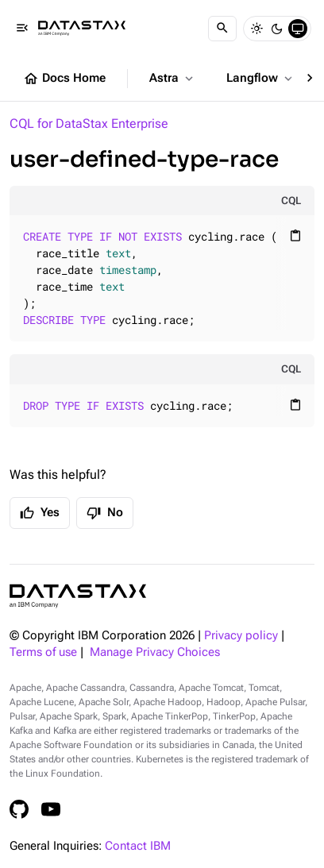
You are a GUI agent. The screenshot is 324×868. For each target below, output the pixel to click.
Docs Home (64, 79)
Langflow (261, 79)
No (105, 513)
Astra (173, 79)
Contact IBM (138, 846)
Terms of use (43, 652)
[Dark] (277, 29)
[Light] (256, 29)
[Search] (222, 29)
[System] (298, 29)
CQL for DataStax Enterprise (89, 123)
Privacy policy (241, 636)
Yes (40, 513)
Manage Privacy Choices (155, 652)
